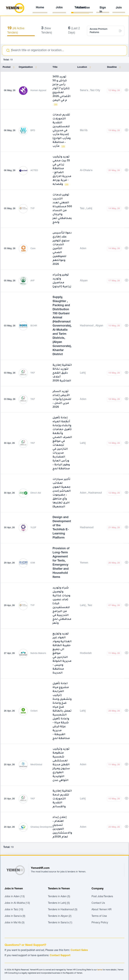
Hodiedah (86, 653)
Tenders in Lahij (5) (59, 903)
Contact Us (98, 903)
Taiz (83, 209)
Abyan (84, 281)
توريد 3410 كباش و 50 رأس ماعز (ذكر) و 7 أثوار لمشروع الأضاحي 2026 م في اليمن (62, 89)
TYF (32, 209)
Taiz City (95, 91)
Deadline (115, 67)
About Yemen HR (101, 910)
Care (33, 249)
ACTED (34, 171)
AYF (32, 281)
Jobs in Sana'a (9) (15, 916)
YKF (33, 373)
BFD (33, 131)
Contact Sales (79, 950)
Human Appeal (38, 91)
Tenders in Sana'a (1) (60, 923)
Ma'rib (84, 131)
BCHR (34, 326)
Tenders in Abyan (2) (60, 916)
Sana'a (84, 91)
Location (85, 67)
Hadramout (87, 326)
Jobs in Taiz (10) (14, 910)
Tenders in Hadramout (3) (63, 910)
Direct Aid (36, 493)
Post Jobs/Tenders (102, 897)
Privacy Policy (100, 923)
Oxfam (34, 711)
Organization (28, 67)
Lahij (89, 209)
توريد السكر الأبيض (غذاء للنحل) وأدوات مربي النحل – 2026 (62, 399)
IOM (33, 563)
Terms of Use (99, 916)
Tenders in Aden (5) (59, 897)
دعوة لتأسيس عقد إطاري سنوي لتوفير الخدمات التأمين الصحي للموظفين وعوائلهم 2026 (62, 249)
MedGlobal (36, 765)
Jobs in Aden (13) (15, 897)
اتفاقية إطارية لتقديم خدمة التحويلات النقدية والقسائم (62, 799)
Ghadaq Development (42, 827)
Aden (83, 249)
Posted (9, 67)
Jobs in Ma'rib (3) (14, 923)
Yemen (84, 563)
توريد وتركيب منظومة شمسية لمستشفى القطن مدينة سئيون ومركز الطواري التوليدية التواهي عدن (61, 765)
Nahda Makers (38, 653)
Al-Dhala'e (86, 171)
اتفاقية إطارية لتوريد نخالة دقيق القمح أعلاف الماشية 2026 (62, 373)
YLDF (33, 528)
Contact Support (60, 956)
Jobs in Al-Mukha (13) (17, 903)
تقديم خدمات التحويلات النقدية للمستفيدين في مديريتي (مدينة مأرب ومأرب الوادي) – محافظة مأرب (62, 131)
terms (100, 970)
